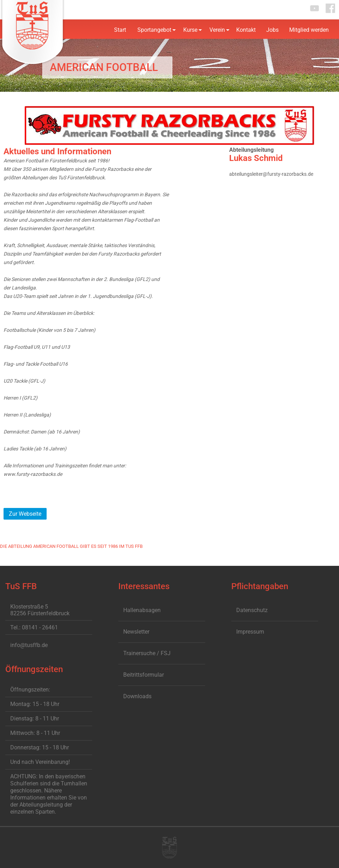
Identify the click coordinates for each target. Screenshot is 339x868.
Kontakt (246, 30)
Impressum (250, 632)
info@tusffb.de (29, 645)
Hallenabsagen (142, 610)
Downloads (137, 696)
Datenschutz (252, 610)
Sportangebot (154, 30)
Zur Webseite (25, 514)
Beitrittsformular (144, 675)
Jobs (272, 30)
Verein (217, 30)
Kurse (190, 30)
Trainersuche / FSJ (147, 653)
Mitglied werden (309, 30)
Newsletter (136, 632)
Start (120, 30)
